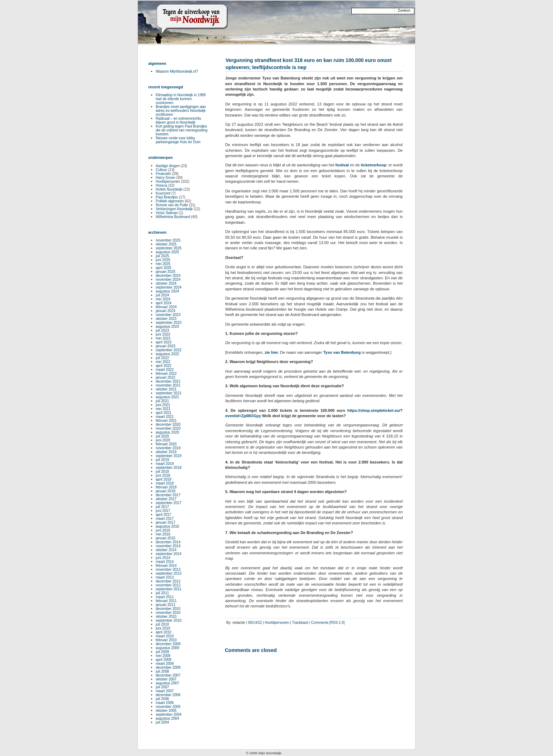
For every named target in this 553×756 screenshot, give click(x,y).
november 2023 (168, 315)
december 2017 (168, 495)
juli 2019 (162, 460)
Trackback (300, 623)
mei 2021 (163, 409)
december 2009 (168, 644)
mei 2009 (163, 656)
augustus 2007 (167, 683)
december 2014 (168, 542)
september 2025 (169, 248)
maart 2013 (165, 577)
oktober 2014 (166, 550)
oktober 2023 (166, 319)
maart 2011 (165, 597)
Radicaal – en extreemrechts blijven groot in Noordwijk (178, 120)
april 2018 (164, 479)
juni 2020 (163, 440)
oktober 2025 (166, 244)
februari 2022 (166, 374)
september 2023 (169, 323)
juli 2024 (162, 295)
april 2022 (164, 366)
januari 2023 (166, 346)
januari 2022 (166, 377)
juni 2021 (163, 405)
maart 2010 (165, 636)
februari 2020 (166, 444)
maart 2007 (165, 691)
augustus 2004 (167, 718)
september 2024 (169, 287)
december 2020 (168, 424)
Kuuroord (163, 193)
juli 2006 (162, 699)
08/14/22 (255, 623)
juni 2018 (163, 475)
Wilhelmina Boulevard (173, 217)
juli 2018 (162, 472)
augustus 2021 (167, 397)
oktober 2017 (166, 499)
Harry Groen (166, 178)
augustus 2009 (167, 648)
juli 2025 (162, 256)
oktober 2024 (166, 283)
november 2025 (168, 240)
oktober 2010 (166, 617)
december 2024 (168, 276)
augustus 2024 (167, 291)
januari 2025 (166, 272)
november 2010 (168, 613)
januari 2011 (166, 605)
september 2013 (169, 573)
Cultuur (161, 170)
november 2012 (168, 585)
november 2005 (168, 707)
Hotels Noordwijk (169, 189)
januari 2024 (166, 311)
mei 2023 (163, 338)
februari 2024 (166, 307)
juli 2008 (162, 671)
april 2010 (164, 632)
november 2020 (168, 428)
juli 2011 (162, 593)
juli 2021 (162, 401)
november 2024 (168, 279)
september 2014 (169, 554)
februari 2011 (166, 601)
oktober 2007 (166, 679)
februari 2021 (166, 421)
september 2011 (169, 589)
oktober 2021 (166, 389)
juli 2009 (162, 652)
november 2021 (168, 385)
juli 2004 (162, 722)
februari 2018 (166, 487)
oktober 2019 (166, 452)
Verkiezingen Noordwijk (174, 209)
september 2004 (169, 714)
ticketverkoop (374, 165)
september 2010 (169, 620)
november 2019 (168, 448)
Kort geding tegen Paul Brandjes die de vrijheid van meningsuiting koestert (182, 130)
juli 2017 (162, 507)
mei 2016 (163, 534)
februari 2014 (166, 566)
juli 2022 (162, 358)
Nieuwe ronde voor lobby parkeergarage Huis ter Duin (178, 140)
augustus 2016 (167, 526)
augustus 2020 (167, 432)
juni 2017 (163, 511)
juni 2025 (163, 260)
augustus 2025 (167, 252)
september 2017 (169, 503)
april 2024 (164, 303)
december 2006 (168, 695)
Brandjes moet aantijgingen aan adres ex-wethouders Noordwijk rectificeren (181, 111)
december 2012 (168, 581)
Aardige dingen (168, 166)
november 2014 (168, 546)
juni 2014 (163, 558)
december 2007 (168, 675)
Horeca (161, 185)
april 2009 (164, 660)
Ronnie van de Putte (172, 205)
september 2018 (169, 468)
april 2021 (164, 413)
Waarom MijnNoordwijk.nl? (177, 71)
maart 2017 (165, 519)
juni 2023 (163, 334)
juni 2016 (163, 530)
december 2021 (168, 381)
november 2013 (168, 569)
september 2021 (169, 393)
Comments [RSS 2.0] (328, 623)
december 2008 (168, 667)
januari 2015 (166, 538)
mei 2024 (163, 299)
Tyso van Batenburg (342, 352)
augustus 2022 (167, 354)
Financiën (163, 174)
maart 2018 (165, 483)
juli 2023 (162, 330)
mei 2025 (163, 264)
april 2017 (164, 515)
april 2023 (164, 342)
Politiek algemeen (170, 201)
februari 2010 (166, 640)
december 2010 (168, 609)
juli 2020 (162, 436)
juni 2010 (163, 628)
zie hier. (272, 352)
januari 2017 (166, 522)
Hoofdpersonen (277, 623)
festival (342, 165)
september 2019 (169, 456)
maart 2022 (165, 370)
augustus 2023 (167, 327)
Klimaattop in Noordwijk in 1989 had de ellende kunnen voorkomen (181, 99)
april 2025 (164, 268)
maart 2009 (165, 664)
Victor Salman (167, 213)
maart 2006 (165, 703)
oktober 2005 (166, 711)
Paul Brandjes (167, 197)
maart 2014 (165, 562)
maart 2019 (165, 464)
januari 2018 (166, 491)
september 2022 (169, 350)
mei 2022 (163, 362)
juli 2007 (162, 687)
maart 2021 (165, 417)
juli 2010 (162, 624)
